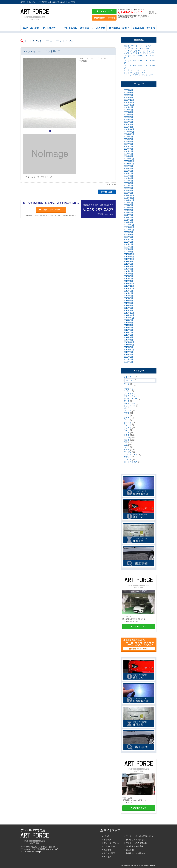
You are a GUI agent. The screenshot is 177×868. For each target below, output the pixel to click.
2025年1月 (128, 127)
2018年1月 (128, 310)
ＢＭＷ (127, 450)
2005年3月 (128, 359)
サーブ (127, 384)
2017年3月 (128, 335)
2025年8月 (128, 110)
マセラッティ (130, 396)
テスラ (127, 415)
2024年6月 (128, 144)
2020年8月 (128, 235)
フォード (128, 425)
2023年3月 (128, 181)
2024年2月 (128, 154)
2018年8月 (128, 293)
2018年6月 (128, 298)
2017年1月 (128, 340)
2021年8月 (128, 205)
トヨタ (127, 435)
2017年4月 (128, 332)
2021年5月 (128, 213)
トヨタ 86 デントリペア (135, 70)
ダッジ (127, 420)
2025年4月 (128, 120)
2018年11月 (129, 286)
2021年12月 (129, 195)
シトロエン (129, 377)
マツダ (127, 413)
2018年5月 (128, 301)
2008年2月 (128, 357)
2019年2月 (128, 279)
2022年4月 (128, 188)
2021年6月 (128, 210)
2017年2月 (128, 337)
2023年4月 (128, 178)
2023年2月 (128, 183)
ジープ (127, 401)
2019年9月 (128, 261)
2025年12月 (129, 100)
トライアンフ (130, 406)
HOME (25, 28)
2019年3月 (128, 276)
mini (126, 408)
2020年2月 (128, 249)
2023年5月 (128, 176)
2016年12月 (129, 342)
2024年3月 (128, 151)
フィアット (129, 394)
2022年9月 (128, 186)
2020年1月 (128, 252)
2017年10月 (129, 318)
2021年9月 (128, 203)
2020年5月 (128, 242)
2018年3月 (128, 306)
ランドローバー (131, 399)
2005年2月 (128, 362)
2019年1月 (128, 281)
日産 (126, 442)
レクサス (128, 410)
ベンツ (127, 447)
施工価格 (84, 28)
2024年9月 (128, 137)
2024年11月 (129, 132)
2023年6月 (128, 173)
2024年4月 (128, 149)
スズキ (127, 433)
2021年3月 (128, 217)
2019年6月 (128, 269)
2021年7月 (128, 208)
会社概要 (35, 28)
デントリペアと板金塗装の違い (139, 836)
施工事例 (130, 850)
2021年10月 (129, 200)
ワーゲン (128, 452)
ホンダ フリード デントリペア (137, 46)
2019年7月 (128, 266)
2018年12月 (129, 283)
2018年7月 (128, 296)
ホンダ (127, 440)
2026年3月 (128, 93)
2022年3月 (128, 190)
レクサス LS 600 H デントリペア (139, 75)
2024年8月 (128, 139)
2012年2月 (128, 354)
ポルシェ (128, 459)
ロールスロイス (131, 462)
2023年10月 (129, 164)
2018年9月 (128, 291)
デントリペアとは (51, 28)
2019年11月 (129, 257)
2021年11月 (129, 198)
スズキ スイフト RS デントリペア (139, 51)
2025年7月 (128, 112)
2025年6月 (128, 115)
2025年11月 (129, 102)
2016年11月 (129, 345)
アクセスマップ (104, 11)
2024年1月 (128, 156)
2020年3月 (128, 247)
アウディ (128, 428)
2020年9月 (128, 232)
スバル (127, 437)
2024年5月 (128, 146)
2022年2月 (128, 193)
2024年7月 (128, 142)
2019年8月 (128, 264)
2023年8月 (128, 168)
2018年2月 (128, 308)
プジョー (128, 457)
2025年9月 (128, 107)
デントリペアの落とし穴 (136, 840)
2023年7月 (128, 171)
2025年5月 (128, 117)
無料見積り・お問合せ (105, 18)
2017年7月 (128, 325)
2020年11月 (129, 227)
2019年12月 (129, 254)
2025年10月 (129, 105)
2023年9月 (128, 166)
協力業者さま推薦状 (119, 28)
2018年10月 (129, 288)
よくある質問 (98, 28)
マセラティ (129, 389)
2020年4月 (128, 244)
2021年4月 (128, 215)
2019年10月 (129, 259)
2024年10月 (129, 134)
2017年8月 (128, 323)
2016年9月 (128, 347)
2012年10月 (129, 350)
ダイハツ (128, 423)
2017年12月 (129, 313)
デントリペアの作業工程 (136, 843)
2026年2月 (128, 95)
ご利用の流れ (71, 28)
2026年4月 (128, 90)
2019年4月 (128, 274)
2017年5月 (128, 330)
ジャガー (128, 418)
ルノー (127, 430)
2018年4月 (128, 303)
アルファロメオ (131, 455)
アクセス (151, 28)
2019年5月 (128, 271)
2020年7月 (128, 237)
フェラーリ (129, 386)
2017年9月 (128, 320)
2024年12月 (129, 129)
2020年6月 (128, 239)
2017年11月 (129, 315)
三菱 (126, 445)
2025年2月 (128, 124)
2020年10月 (129, 230)
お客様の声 (138, 28)
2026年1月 (128, 97)
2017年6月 (128, 328)
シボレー (128, 391)
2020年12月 (129, 225)
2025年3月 (128, 122)
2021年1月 (128, 222)
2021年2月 (128, 220)
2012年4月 (128, 352)
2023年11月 (129, 161)
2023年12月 (129, 159)
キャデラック (130, 403)
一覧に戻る (107, 192)
